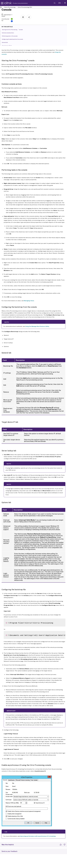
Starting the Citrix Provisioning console (14, 29)
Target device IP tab (8, 45)
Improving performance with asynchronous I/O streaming (38, 836)
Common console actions (9, 33)
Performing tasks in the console (11, 36)
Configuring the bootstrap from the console (14, 39)
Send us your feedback (10, 851)
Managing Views (29, 301)
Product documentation (18, 3)
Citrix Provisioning (10, 7)
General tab (6, 42)
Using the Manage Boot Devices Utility (37, 326)
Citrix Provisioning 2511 (25, 7)
